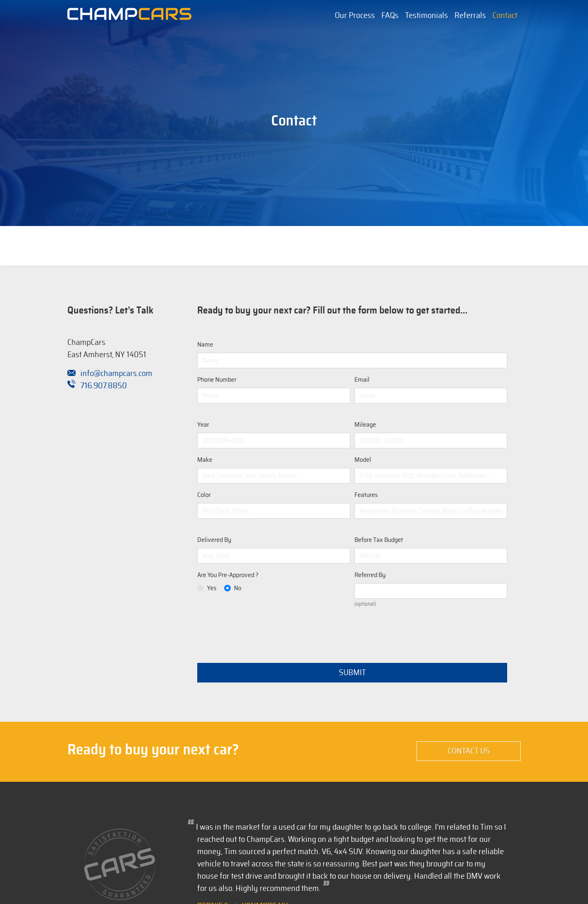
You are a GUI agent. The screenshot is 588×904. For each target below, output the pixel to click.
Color (204, 495)
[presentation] (259, 631)
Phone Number (217, 380)
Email (362, 380)
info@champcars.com (110, 374)
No (238, 588)
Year (203, 425)
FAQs (390, 16)
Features (366, 495)
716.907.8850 (97, 386)
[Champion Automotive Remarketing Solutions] (129, 16)
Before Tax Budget (379, 540)
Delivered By (214, 540)
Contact (505, 16)
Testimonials (427, 16)
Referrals (470, 16)
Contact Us (469, 751)
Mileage (365, 425)
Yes (212, 588)
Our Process (355, 16)
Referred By (370, 575)
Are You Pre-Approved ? (228, 575)
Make (205, 460)
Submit (352, 673)
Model (363, 460)
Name (205, 345)
